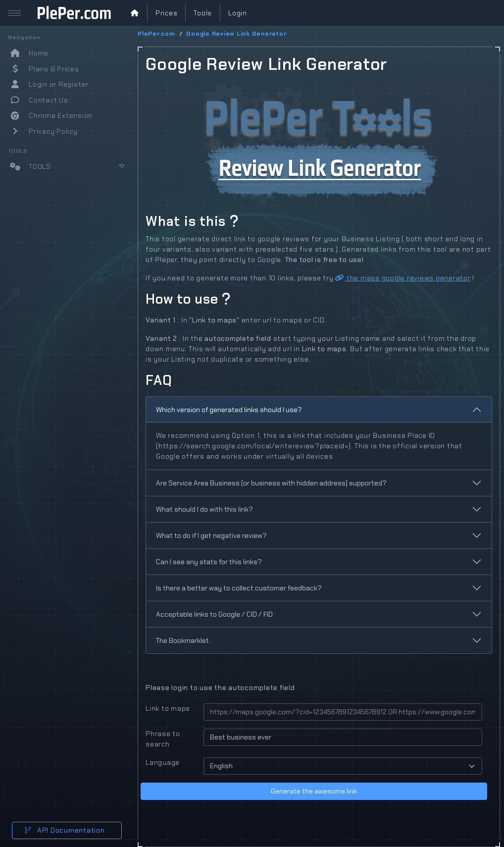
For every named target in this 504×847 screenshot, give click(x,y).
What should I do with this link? (204, 509)
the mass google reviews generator (403, 278)
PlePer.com (156, 34)
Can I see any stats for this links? (209, 562)
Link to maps (168, 708)
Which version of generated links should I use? (229, 410)
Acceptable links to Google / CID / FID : (216, 614)
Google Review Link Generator (236, 34)
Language (163, 762)
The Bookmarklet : (184, 640)
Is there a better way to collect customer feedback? (239, 588)
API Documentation (65, 830)
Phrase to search (163, 739)
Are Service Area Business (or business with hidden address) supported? (271, 483)
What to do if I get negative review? (211, 535)
